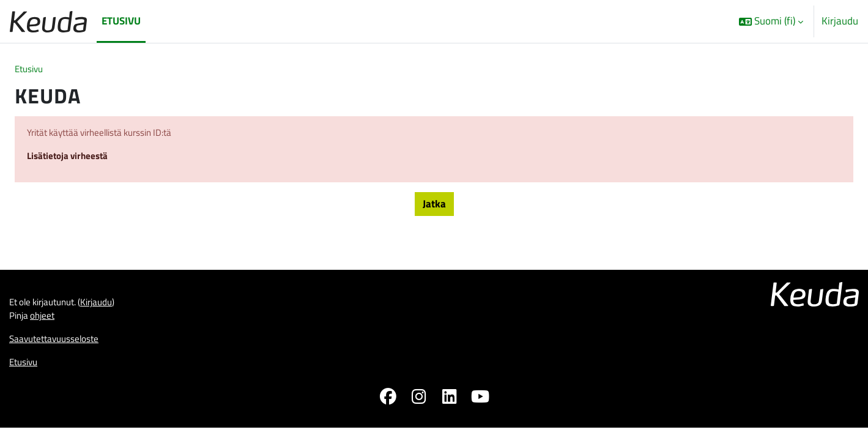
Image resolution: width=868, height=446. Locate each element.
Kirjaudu (840, 21)
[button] (771, 21)
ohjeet (48, 327)
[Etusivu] (48, 21)
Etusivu (31, 70)
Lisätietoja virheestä (72, 161)
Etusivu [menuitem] (121, 21)
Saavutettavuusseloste (60, 353)
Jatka (434, 210)
